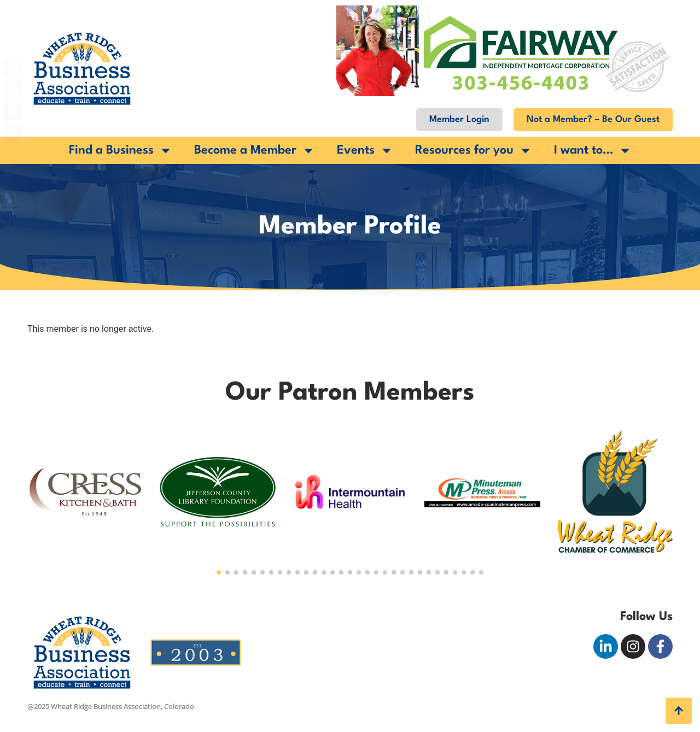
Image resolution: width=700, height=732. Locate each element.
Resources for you (474, 150)
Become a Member (255, 150)
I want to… (593, 150)
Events (365, 150)
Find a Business (121, 150)
